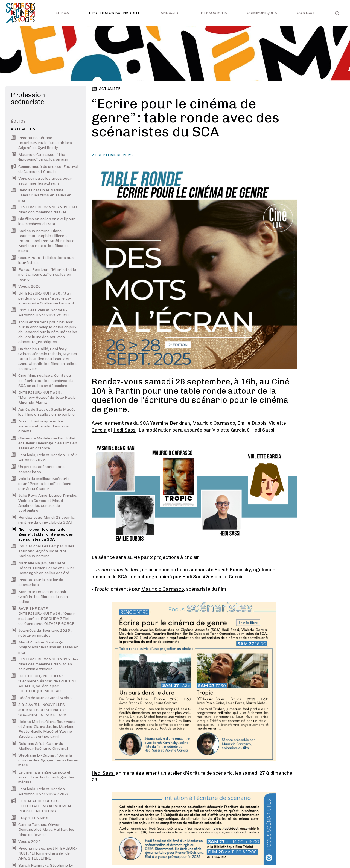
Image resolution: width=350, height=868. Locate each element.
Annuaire (171, 13)
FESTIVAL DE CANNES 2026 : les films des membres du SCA (44, 210)
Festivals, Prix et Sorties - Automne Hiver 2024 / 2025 (40, 791)
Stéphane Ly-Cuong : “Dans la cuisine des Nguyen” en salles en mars (45, 760)
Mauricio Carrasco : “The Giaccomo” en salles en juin (40, 157)
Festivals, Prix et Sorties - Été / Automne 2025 (44, 457)
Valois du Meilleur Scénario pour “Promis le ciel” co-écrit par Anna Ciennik (41, 484)
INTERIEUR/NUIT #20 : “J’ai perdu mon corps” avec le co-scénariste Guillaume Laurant (43, 298)
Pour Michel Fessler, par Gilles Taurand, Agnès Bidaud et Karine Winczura (43, 551)
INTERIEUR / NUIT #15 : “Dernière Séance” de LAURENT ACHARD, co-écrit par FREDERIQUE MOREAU (44, 683)
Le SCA (62, 13)
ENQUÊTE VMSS (30, 818)
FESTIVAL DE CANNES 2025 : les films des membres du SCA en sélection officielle (45, 664)
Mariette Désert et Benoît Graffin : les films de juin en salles (39, 597)
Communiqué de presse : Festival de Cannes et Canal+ (45, 169)
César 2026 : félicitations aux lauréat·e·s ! (42, 260)
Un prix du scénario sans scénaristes (38, 469)
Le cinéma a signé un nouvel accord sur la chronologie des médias (43, 777)
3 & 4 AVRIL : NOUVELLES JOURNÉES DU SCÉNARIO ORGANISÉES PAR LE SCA (39, 710)
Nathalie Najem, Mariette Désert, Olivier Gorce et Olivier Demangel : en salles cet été (43, 568)
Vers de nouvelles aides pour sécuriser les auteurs (41, 181)
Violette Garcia (227, 577)
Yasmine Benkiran (170, 423)
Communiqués (262, 13)
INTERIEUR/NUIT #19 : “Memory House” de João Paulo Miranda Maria (43, 397)
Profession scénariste (115, 13)
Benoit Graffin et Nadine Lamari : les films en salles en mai (41, 195)
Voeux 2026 (26, 286)
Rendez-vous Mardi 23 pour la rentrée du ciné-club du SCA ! (43, 520)
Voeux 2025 (26, 842)
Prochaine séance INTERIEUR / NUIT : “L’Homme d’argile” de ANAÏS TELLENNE (44, 853)
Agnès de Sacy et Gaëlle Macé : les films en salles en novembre (43, 412)
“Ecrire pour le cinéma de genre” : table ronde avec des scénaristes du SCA (42, 534)
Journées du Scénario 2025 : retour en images (41, 633)
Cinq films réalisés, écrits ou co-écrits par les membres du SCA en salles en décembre (42, 380)
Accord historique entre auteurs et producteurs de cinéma (40, 426)
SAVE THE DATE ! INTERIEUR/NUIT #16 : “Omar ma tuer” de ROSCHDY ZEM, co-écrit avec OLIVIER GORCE (43, 616)
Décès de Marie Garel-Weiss (41, 698)
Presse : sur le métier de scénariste (37, 582)
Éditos (18, 121)
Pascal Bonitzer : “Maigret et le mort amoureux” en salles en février (43, 275)
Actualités (23, 129)
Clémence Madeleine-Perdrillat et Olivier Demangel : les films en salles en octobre (44, 443)
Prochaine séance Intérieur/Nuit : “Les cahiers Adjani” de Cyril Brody (41, 143)
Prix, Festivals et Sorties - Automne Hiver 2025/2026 (40, 313)
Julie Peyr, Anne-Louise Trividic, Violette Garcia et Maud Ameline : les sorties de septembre (44, 503)
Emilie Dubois (252, 423)
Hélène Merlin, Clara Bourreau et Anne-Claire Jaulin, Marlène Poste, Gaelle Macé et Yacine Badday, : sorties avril (43, 729)
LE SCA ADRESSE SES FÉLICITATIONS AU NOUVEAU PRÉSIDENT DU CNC (42, 806)
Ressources (214, 13)
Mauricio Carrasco (214, 423)
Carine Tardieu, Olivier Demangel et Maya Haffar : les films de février (43, 830)
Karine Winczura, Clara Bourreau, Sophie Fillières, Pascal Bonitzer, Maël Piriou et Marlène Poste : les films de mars (43, 241)
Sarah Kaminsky (233, 570)
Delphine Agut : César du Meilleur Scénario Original (39, 746)
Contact (306, 13)
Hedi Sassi (125, 430)
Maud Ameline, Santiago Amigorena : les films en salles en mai (45, 647)
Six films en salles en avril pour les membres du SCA (43, 221)
